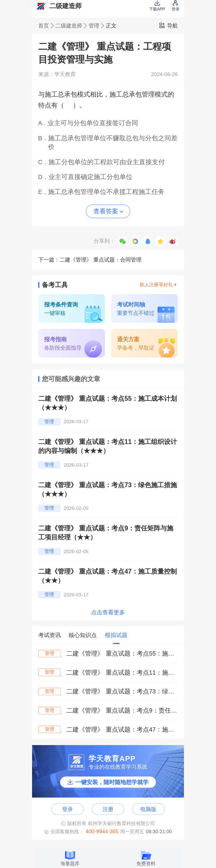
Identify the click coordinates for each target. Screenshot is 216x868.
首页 (47, 26)
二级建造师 (72, 26)
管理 (97, 26)
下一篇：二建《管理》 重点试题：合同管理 (90, 260)
